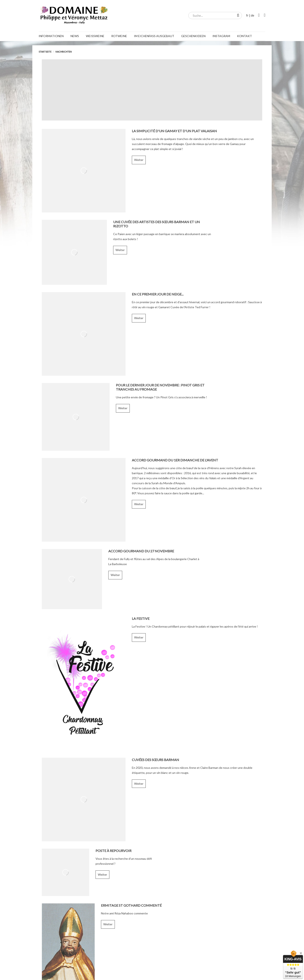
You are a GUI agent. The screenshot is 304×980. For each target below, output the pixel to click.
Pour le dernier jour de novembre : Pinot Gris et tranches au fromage (160, 387)
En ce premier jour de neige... (158, 294)
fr (247, 15)
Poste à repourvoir (113, 851)
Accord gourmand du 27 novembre (141, 551)
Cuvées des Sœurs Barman (155, 760)
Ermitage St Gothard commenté (131, 905)
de (253, 15)
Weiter (139, 160)
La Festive (141, 618)
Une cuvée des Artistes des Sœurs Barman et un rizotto (157, 224)
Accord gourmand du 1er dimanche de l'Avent (175, 460)
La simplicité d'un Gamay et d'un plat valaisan (174, 131)
